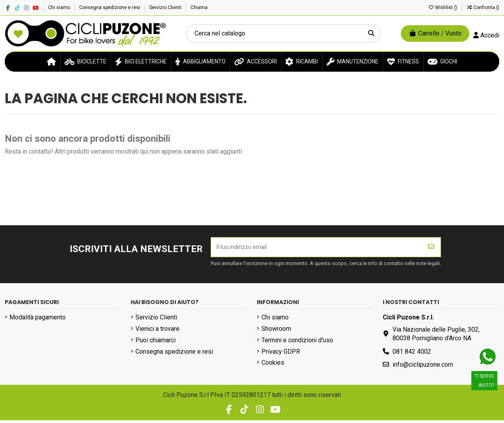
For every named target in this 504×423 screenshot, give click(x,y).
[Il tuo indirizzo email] (317, 249)
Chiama (199, 7)
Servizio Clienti (166, 7)
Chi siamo (60, 7)
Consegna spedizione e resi (110, 7)
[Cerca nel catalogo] (371, 33)
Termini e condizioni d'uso (297, 342)
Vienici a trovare (157, 331)
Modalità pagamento (38, 320)
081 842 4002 (412, 354)
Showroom (276, 331)
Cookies (273, 365)
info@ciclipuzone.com (423, 367)
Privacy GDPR (281, 354)
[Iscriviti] (431, 249)
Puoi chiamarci (156, 342)
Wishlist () (443, 7)
